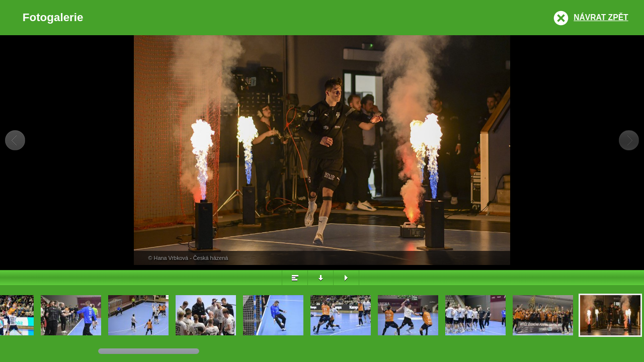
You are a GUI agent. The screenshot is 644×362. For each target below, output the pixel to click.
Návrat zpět (601, 17)
